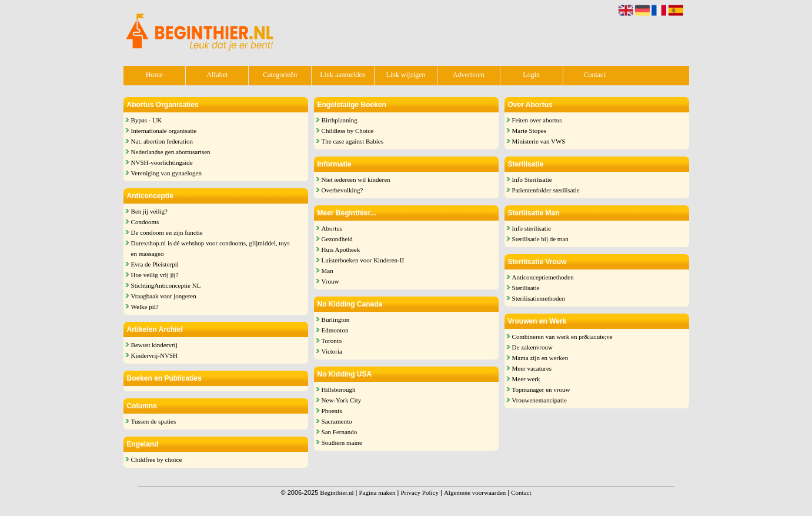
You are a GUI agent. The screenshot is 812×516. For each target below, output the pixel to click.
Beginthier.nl (337, 492)
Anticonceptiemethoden (543, 277)
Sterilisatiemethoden (539, 298)
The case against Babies (352, 141)
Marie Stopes (529, 131)
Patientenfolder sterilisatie (546, 190)
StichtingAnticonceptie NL (166, 285)
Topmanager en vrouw (541, 390)
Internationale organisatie (164, 131)
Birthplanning (340, 120)
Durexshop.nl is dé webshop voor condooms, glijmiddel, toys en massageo (210, 248)
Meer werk (526, 379)
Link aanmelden (343, 75)
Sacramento (337, 421)
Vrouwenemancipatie (539, 400)
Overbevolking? (342, 190)
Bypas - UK (147, 120)
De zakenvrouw (532, 347)
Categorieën (280, 75)
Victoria (332, 351)
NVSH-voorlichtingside (162, 162)
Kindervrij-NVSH (154, 355)
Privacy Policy (419, 492)
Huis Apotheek (341, 249)
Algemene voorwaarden (475, 492)
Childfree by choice (157, 460)
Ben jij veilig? (149, 211)
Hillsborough (339, 390)
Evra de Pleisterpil (155, 264)
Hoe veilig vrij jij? (155, 275)
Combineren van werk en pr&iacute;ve (562, 337)
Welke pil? (145, 307)
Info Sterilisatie (532, 179)
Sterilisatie (526, 288)
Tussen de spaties (154, 421)
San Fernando (340, 432)
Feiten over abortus (537, 120)
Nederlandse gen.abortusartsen (171, 152)
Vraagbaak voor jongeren (164, 296)
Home (154, 75)
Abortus (332, 228)
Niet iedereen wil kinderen (356, 179)
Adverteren (469, 75)
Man (328, 271)
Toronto (332, 341)
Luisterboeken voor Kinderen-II (363, 260)
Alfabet (217, 75)
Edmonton (335, 330)
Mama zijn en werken (540, 358)
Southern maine (342, 442)
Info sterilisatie (532, 228)
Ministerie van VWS (539, 141)
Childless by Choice (348, 131)
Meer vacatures (532, 368)
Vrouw (330, 281)
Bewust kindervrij (154, 345)
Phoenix (332, 411)
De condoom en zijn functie (167, 232)
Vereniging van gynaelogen (166, 173)
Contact (594, 75)
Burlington (336, 319)
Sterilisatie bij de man (540, 239)
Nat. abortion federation (162, 141)
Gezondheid (337, 239)
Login (531, 75)
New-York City (342, 400)
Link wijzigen (405, 75)
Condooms (145, 222)
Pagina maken (377, 492)
